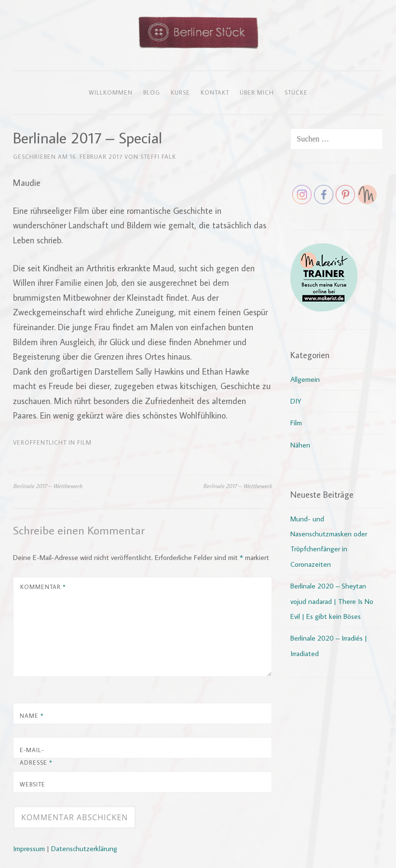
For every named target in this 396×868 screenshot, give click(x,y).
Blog (152, 92)
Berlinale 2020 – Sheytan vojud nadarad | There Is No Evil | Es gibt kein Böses (332, 601)
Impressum (29, 848)
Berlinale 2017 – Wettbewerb (48, 486)
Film (84, 442)
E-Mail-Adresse (36, 756)
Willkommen (111, 92)
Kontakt (215, 92)
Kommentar (43, 587)
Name (32, 715)
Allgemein (305, 379)
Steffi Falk (158, 156)
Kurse (180, 92)
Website (33, 784)
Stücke (296, 92)
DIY (296, 401)
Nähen (300, 445)
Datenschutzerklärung (84, 848)
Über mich (257, 92)
